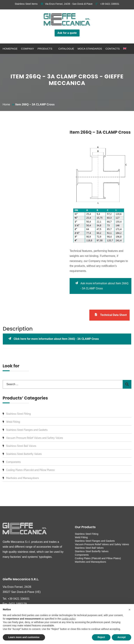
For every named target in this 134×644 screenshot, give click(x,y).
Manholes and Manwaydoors (23, 478)
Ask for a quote (67, 33)
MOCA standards (90, 49)
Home (6, 104)
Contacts (113, 49)
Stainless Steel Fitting (18, 414)
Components (13, 462)
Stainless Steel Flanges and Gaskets (27, 430)
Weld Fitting (13, 422)
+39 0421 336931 (107, 4)
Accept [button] (122, 637)
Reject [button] (101, 637)
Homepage (10, 49)
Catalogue (66, 49)
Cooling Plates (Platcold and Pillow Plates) (30, 470)
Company (28, 49)
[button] (129, 610)
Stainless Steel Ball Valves (21, 446)
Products (45, 49)
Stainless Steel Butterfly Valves (24, 454)
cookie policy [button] (68, 619)
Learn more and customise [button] (24, 637)
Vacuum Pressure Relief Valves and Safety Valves (35, 438)
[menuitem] (125, 49)
